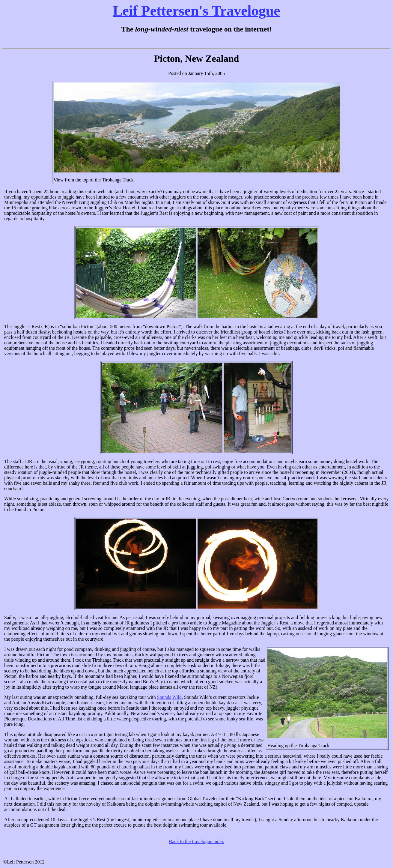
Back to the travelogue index (197, 841)
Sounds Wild (169, 697)
